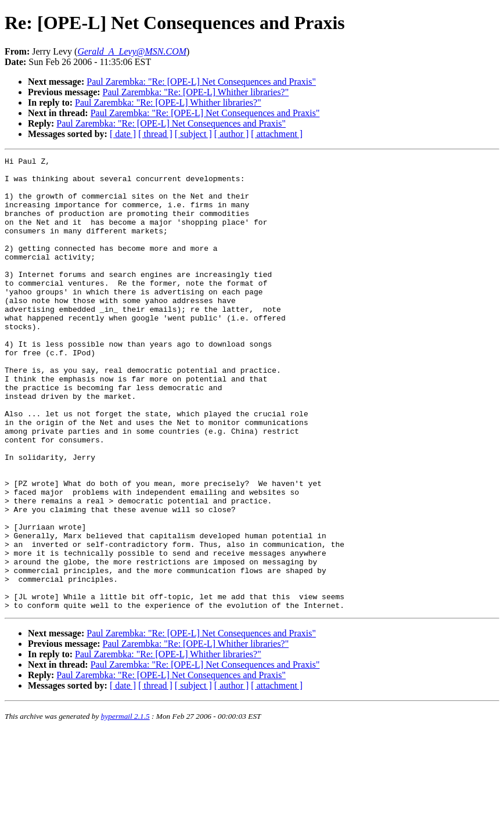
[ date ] (123, 134)
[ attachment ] (277, 134)
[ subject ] (193, 134)
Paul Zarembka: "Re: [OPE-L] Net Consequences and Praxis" (201, 82)
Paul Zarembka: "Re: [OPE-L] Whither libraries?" (196, 92)
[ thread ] (155, 134)
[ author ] (232, 134)
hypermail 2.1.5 (125, 807)
